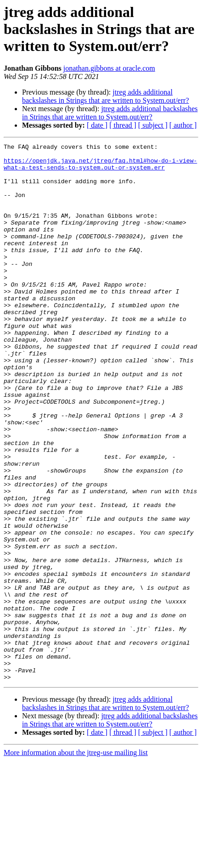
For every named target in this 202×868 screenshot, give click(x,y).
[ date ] (97, 125)
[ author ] (183, 125)
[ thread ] (123, 125)
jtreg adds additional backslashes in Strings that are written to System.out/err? (105, 96)
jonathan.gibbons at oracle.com (109, 68)
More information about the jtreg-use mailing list (76, 860)
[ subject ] (153, 125)
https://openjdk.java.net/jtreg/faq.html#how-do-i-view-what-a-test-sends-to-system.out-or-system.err (100, 169)
